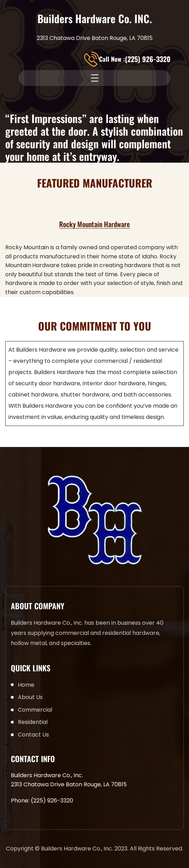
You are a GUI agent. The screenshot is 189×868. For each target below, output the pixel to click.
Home (26, 685)
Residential (33, 722)
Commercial (35, 710)
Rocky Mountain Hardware (94, 224)
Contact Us (33, 735)
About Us (30, 697)
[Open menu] (95, 78)
